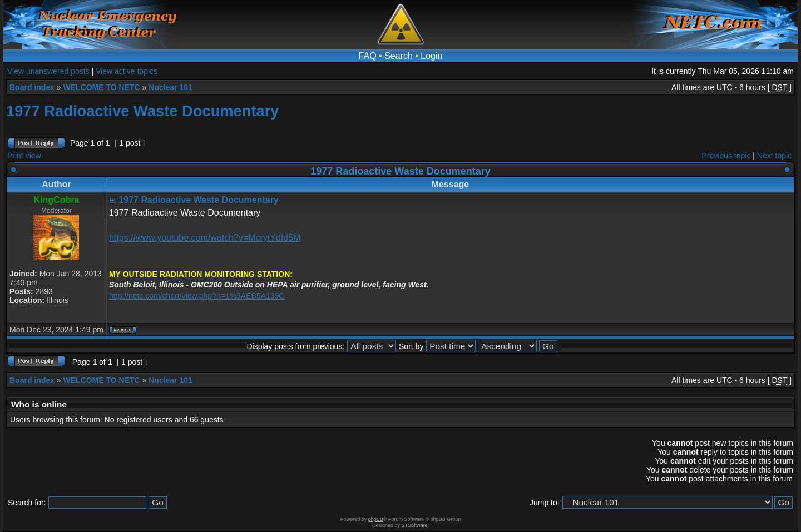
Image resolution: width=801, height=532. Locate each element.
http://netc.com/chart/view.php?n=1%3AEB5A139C (197, 296)
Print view (24, 156)
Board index (32, 87)
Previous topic (726, 156)
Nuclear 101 (170, 87)
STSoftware (415, 525)
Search (399, 56)
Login (431, 56)
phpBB (376, 519)
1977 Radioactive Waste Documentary (143, 111)
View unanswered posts (48, 71)
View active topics (127, 71)
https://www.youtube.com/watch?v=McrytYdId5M (205, 238)
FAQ (368, 56)
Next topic (774, 156)
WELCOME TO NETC (101, 87)
